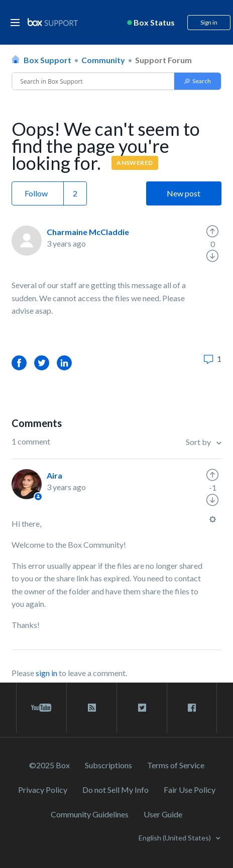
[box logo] (53, 22)
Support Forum (163, 60)
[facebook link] (192, 708)
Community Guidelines (90, 814)
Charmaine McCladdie (88, 232)
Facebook (19, 363)
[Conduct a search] (93, 81)
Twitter (42, 363)
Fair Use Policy (190, 790)
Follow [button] (36, 193)
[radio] (212, 232)
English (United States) (176, 838)
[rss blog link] (92, 708)
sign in (46, 673)
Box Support (47, 60)
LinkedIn (64, 363)
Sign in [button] (209, 22)
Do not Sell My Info (115, 790)
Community (103, 60)
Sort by (199, 442)
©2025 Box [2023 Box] (49, 765)
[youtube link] (41, 708)
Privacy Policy (43, 790)
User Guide (163, 814)
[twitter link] (142, 708)
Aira (54, 475)
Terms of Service (176, 765)
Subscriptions (108, 765)
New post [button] (184, 193)
